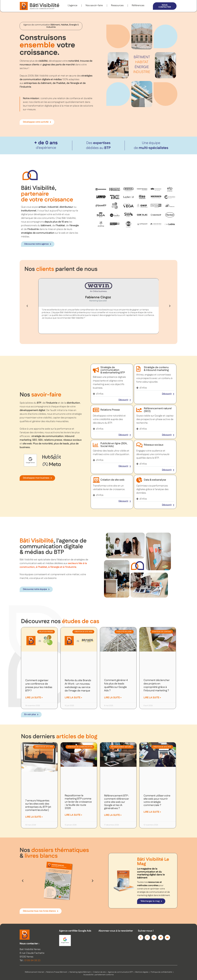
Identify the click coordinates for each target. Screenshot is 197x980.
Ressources (117, 5)
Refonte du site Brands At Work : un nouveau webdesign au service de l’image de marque (78, 686)
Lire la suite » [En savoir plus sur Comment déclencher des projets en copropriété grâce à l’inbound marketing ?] (152, 698)
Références (138, 5)
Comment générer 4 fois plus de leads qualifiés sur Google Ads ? (116, 685)
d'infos (100, 394)
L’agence (73, 5)
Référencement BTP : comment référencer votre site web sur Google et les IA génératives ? (116, 802)
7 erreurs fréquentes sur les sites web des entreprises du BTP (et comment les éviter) (38, 805)
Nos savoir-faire (94, 5)
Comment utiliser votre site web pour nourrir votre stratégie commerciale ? (157, 800)
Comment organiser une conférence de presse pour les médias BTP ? (39, 686)
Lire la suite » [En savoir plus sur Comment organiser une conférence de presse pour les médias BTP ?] (34, 698)
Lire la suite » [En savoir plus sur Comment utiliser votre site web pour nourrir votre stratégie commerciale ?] (152, 812)
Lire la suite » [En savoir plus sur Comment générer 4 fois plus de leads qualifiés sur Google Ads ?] (113, 698)
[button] (27, 306)
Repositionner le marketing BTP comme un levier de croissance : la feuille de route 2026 (78, 802)
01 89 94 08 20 (32, 961)
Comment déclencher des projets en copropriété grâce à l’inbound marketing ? (157, 685)
